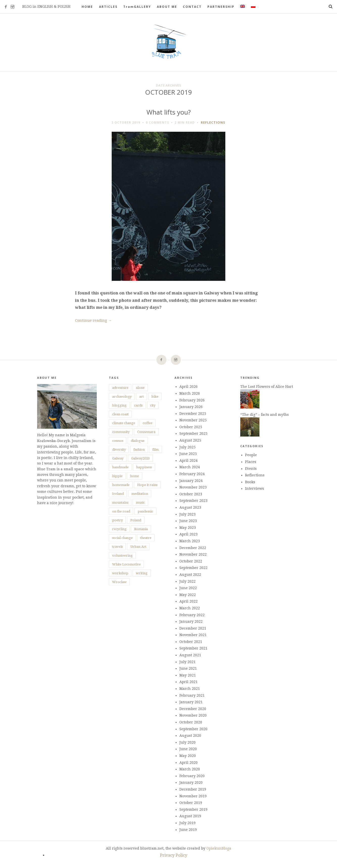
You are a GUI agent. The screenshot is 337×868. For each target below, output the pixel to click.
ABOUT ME (167, 7)
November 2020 (193, 715)
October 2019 (191, 803)
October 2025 (191, 427)
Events (251, 469)
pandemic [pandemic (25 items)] (145, 511)
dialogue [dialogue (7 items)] (138, 441)
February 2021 (192, 695)
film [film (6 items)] (155, 450)
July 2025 (187, 447)
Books (250, 482)
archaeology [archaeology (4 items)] (122, 397)
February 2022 (192, 615)
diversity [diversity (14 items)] (119, 450)
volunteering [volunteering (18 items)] (122, 555)
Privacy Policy (174, 855)
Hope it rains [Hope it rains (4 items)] (147, 485)
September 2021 (193, 648)
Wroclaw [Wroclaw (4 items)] (119, 582)
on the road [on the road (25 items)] (121, 511)
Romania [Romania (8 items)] (141, 529)
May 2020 (188, 756)
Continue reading (93, 320)
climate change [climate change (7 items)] (124, 423)
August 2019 (190, 816)
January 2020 (191, 782)
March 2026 (190, 393)
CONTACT (192, 7)
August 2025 (190, 440)
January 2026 (191, 407)
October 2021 (191, 642)
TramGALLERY (137, 7)
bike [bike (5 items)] (155, 397)
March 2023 (190, 541)
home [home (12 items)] (135, 476)
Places (251, 462)
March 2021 (190, 689)
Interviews (255, 489)
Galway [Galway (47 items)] (118, 458)
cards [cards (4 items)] (138, 405)
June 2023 (188, 521)
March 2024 (190, 467)
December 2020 (193, 709)
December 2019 (193, 789)
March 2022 (190, 608)
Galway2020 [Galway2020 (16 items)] (140, 458)
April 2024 (188, 460)
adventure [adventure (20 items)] (120, 388)
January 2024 (191, 481)
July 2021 (187, 662)
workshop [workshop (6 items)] (120, 573)
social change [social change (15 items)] (122, 538)
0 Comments (157, 123)
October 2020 (191, 722)
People (251, 455)
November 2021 (193, 635)
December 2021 (193, 628)
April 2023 (188, 534)
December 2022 (193, 548)
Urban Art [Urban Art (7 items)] (138, 547)
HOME (87, 7)
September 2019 (193, 809)
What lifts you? (169, 112)
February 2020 (192, 776)
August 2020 (190, 736)
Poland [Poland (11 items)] (136, 520)
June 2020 (188, 749)
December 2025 (193, 414)
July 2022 (187, 581)
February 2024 (192, 474)
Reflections (213, 122)
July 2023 (187, 514)
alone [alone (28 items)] (140, 388)
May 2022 (188, 595)
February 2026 (192, 400)
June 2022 (188, 588)
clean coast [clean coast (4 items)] (120, 414)
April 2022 (188, 601)
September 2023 (193, 501)
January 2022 (191, 621)
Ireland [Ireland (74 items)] (118, 494)
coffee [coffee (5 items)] (148, 423)
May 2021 (188, 675)
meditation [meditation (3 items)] (140, 494)
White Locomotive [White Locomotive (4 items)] (126, 564)
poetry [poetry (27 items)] (117, 520)
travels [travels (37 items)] (117, 547)
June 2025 (188, 454)
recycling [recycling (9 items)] (119, 529)
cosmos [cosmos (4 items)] (118, 441)
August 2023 (190, 507)
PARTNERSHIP (221, 7)
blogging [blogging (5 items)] (119, 405)
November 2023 (193, 487)
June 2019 (188, 830)
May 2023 (188, 528)
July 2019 (187, 823)
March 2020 (190, 769)
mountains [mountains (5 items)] (120, 503)
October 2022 (191, 561)
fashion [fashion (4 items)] (139, 450)
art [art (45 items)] (141, 397)
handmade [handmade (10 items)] (120, 467)
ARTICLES (108, 7)
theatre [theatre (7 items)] (146, 538)
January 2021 (191, 702)
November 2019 (193, 796)
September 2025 (193, 433)
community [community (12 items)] (121, 432)
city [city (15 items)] (153, 405)
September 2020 (193, 729)
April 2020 (188, 763)
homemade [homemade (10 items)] (121, 485)
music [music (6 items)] (140, 503)
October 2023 (191, 494)
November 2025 (193, 420)
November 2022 (193, 554)
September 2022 (193, 568)
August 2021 (190, 655)
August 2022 (190, 575)
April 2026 (188, 387)
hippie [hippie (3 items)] (117, 476)
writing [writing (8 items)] (142, 573)
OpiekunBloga (219, 848)
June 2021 (188, 668)
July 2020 (187, 742)
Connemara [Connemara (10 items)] (146, 432)
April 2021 (188, 682)
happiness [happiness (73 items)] (144, 467)
